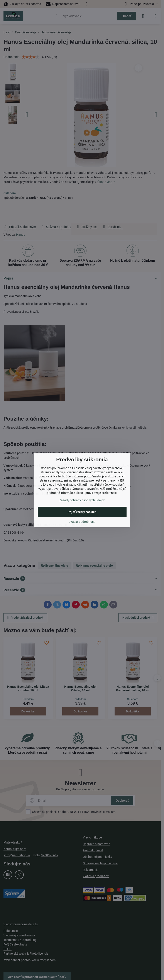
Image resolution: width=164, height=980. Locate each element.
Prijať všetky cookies (82, 512)
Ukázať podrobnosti (82, 522)
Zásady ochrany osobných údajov (82, 500)
